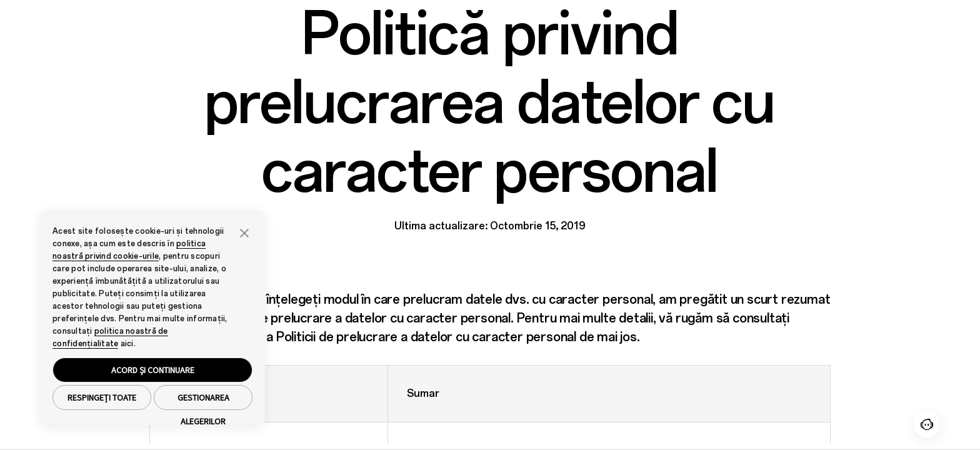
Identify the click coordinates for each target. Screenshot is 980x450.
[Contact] (927, 424)
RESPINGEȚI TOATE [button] (102, 397)
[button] (244, 232)
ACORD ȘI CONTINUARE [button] (153, 370)
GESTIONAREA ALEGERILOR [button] (203, 401)
